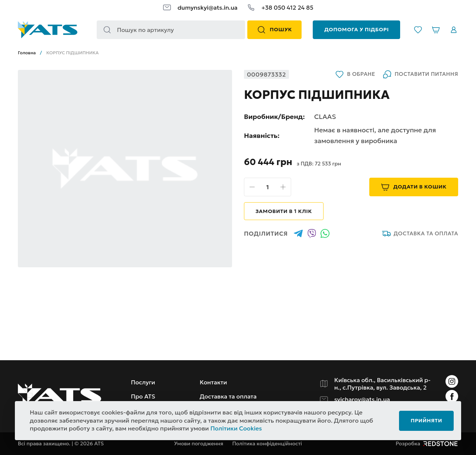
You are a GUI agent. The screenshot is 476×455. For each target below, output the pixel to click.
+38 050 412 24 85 (287, 7)
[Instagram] (452, 381)
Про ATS (143, 396)
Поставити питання (420, 74)
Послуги (143, 382)
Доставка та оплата (420, 233)
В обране (355, 74)
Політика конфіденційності (267, 443)
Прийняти (426, 420)
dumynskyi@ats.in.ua (207, 7)
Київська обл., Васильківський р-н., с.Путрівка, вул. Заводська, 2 (382, 384)
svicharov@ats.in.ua (362, 399)
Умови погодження (199, 443)
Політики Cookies (236, 428)
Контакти (213, 382)
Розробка (427, 443)
